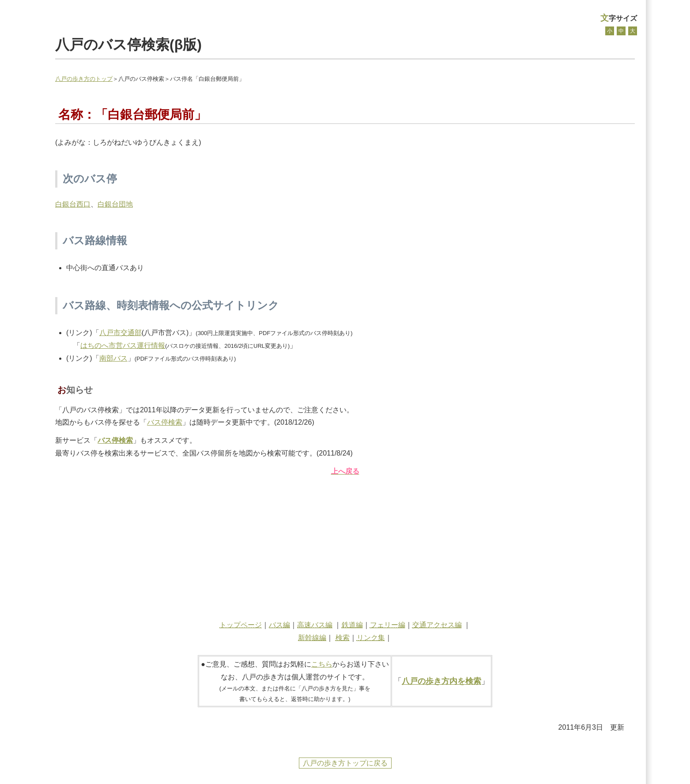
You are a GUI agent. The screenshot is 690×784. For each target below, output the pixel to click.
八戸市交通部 (121, 333)
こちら (322, 664)
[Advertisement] (345, 546)
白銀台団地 (115, 204)
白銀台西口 (73, 204)
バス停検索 (165, 422)
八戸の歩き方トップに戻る (345, 763)
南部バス (113, 358)
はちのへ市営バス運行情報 (123, 345)
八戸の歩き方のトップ (84, 79)
